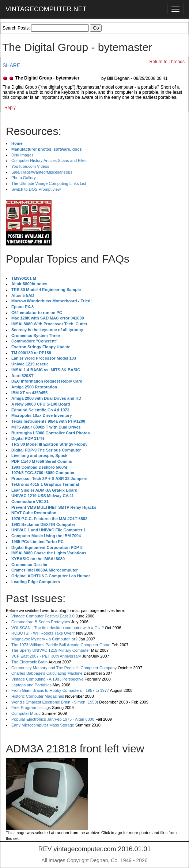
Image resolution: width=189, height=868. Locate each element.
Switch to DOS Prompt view (36, 189)
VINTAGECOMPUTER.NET (46, 9)
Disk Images (22, 155)
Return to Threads (167, 62)
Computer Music (26, 713)
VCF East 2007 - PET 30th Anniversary (46, 656)
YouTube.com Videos (30, 166)
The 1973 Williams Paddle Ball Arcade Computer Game (61, 645)
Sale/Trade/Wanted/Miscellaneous (42, 172)
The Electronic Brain (29, 662)
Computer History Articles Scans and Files (49, 160)
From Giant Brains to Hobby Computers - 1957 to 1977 (60, 690)
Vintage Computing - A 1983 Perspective (47, 679)
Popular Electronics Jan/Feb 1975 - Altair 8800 (53, 719)
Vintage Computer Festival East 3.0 (43, 616)
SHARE (11, 65)
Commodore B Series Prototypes (41, 622)
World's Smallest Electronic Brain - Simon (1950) (55, 702)
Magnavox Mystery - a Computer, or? (44, 639)
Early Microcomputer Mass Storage (43, 725)
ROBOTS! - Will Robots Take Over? (43, 633)
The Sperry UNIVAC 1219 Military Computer (51, 650)
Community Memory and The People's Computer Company (64, 668)
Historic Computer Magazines (38, 696)
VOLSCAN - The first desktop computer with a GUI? (58, 628)
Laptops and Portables (31, 685)
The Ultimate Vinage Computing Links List (49, 183)
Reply (10, 108)
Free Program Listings (31, 708)
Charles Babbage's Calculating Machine (47, 673)
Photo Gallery (24, 178)
